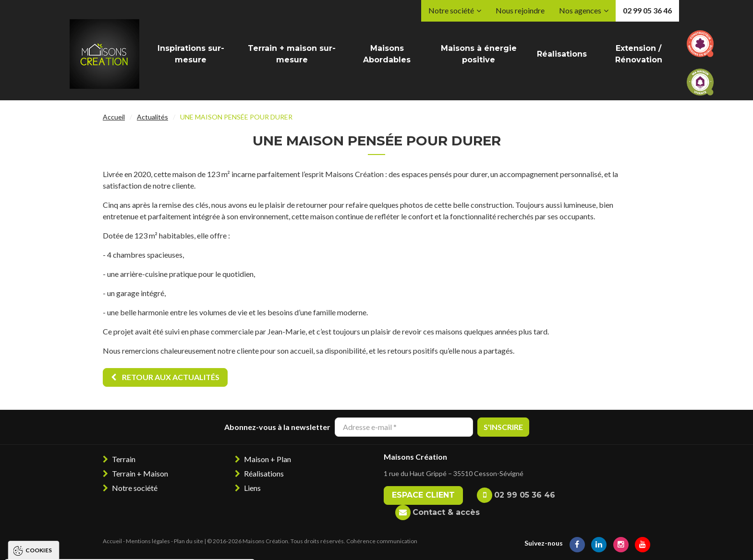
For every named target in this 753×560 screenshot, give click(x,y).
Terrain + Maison (140, 473)
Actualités (152, 117)
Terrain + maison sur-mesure (292, 54)
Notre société (451, 10)
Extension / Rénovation (639, 54)
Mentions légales (148, 541)
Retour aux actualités (165, 377)
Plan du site (188, 541)
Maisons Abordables (387, 54)
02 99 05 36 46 (647, 10)
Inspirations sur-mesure (191, 54)
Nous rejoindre (520, 10)
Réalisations (562, 54)
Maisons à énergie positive (479, 54)
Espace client (423, 495)
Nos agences (580, 10)
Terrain (124, 459)
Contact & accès (446, 512)
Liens (252, 488)
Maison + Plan (267, 459)
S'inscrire (503, 427)
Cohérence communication (382, 541)
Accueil (114, 117)
